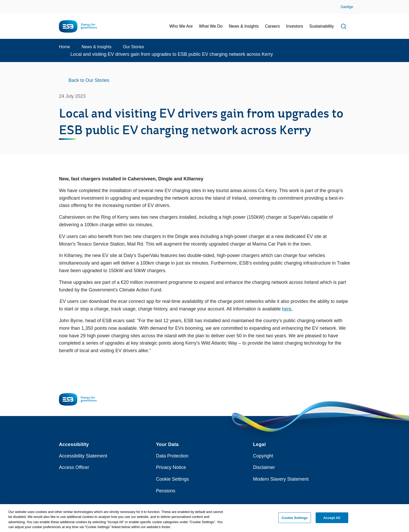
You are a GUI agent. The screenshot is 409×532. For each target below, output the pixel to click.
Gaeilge (347, 7)
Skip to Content (8, 3)
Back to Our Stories (89, 80)
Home (65, 47)
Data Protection (172, 456)
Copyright (263, 456)
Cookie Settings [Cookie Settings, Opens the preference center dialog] (295, 520)
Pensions (166, 491)
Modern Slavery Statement (281, 479)
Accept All (332, 520)
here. (287, 309)
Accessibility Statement (83, 456)
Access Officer (74, 467)
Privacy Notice (171, 467)
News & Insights (97, 47)
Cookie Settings (172, 479)
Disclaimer (264, 467)
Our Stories (133, 47)
